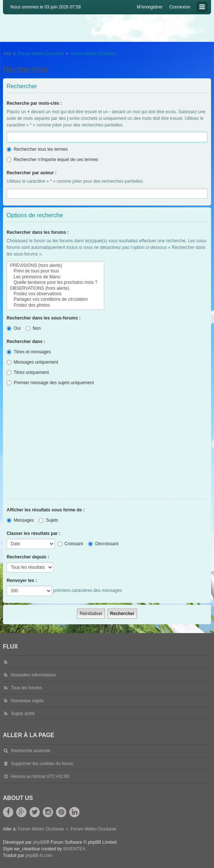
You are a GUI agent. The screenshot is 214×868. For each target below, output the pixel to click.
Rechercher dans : (26, 342)
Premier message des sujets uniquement (50, 383)
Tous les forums (27, 688)
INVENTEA (74, 849)
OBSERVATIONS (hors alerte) (55, 288)
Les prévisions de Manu (55, 277)
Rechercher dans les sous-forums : (44, 318)
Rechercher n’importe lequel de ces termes (52, 160)
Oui (14, 328)
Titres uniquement (28, 372)
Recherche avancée (31, 751)
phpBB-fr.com (39, 856)
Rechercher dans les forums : (38, 232)
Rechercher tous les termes (37, 149)
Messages (20, 520)
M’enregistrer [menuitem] (150, 7)
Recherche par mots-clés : (34, 103)
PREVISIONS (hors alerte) (55, 266)
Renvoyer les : (22, 581)
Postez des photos (55, 305)
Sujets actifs (23, 714)
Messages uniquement (32, 362)
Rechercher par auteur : (31, 173)
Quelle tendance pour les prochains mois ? (55, 283)
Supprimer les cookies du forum (42, 764)
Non (33, 328)
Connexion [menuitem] (180, 7)
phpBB (39, 842)
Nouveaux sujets (27, 701)
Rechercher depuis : (28, 557)
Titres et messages (29, 352)
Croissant (70, 544)
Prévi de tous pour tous (55, 271)
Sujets (48, 520)
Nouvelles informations (33, 675)
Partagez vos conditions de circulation (55, 299)
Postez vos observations (55, 294)
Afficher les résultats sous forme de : (45, 510)
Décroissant (103, 544)
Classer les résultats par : (34, 533)
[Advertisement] (107, 444)
